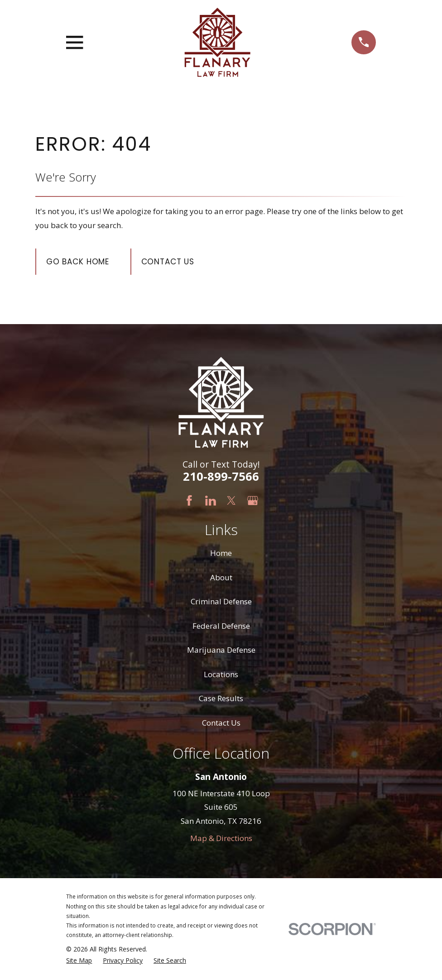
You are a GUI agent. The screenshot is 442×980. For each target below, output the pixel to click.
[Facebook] (189, 501)
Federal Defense (221, 626)
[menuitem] (79, 961)
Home (221, 553)
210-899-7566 (221, 476)
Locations (221, 674)
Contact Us (168, 262)
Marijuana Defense (221, 650)
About (221, 577)
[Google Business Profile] (253, 501)
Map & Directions (221, 838)
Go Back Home (78, 262)
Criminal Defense (221, 601)
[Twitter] (231, 501)
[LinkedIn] (211, 501)
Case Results (221, 698)
